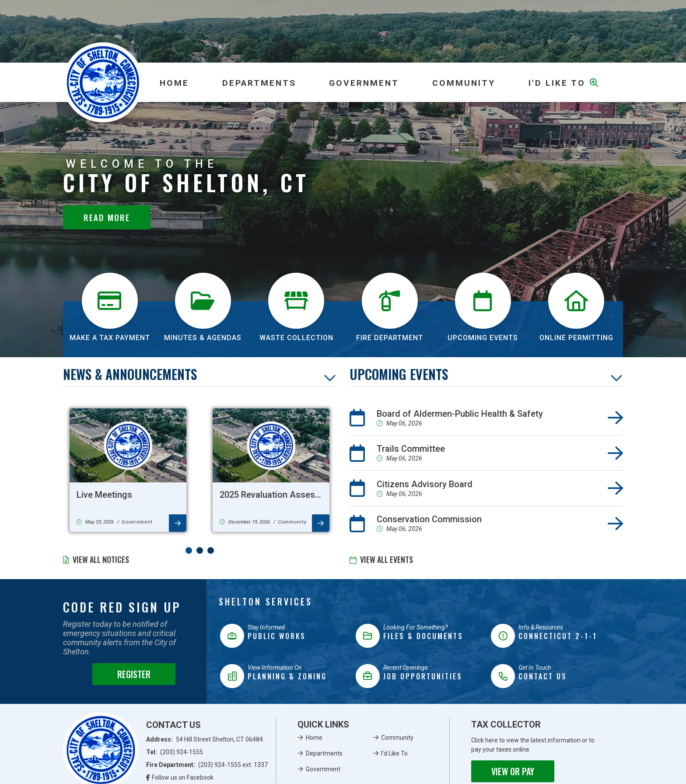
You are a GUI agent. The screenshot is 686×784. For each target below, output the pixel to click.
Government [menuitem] (364, 83)
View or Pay (513, 771)
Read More (107, 217)
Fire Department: (207, 765)
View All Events (387, 559)
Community (397, 738)
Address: (205, 739)
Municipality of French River (103, 83)
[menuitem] (174, 82)
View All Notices (101, 559)
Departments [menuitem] (259, 83)
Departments (324, 753)
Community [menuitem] (464, 83)
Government (323, 769)
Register (134, 674)
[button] (189, 550)
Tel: (175, 752)
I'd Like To (394, 753)
